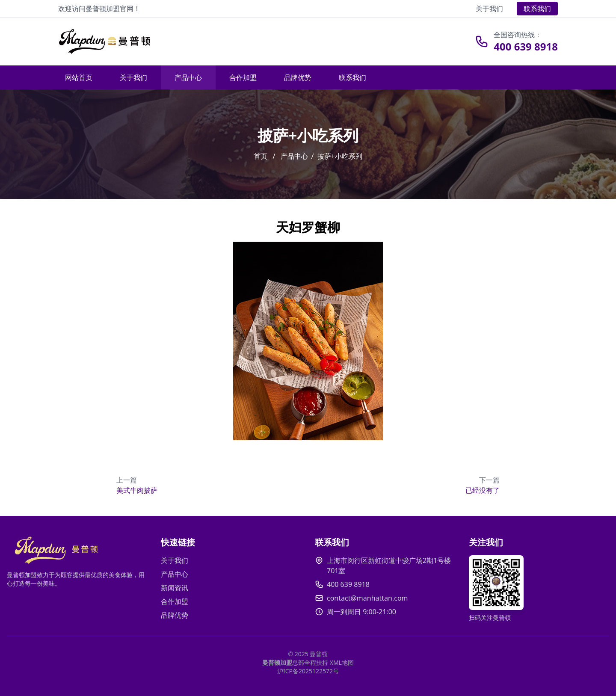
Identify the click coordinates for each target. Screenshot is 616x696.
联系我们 (537, 9)
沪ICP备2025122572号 (308, 671)
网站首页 (79, 77)
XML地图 (342, 662)
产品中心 (188, 77)
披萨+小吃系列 (340, 156)
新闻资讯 (175, 588)
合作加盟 (243, 77)
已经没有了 (483, 485)
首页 (261, 156)
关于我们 (489, 9)
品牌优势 (298, 77)
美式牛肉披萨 (137, 485)
